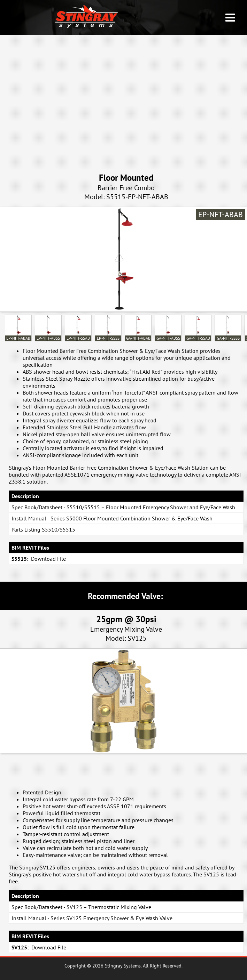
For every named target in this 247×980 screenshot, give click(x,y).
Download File (48, 559)
